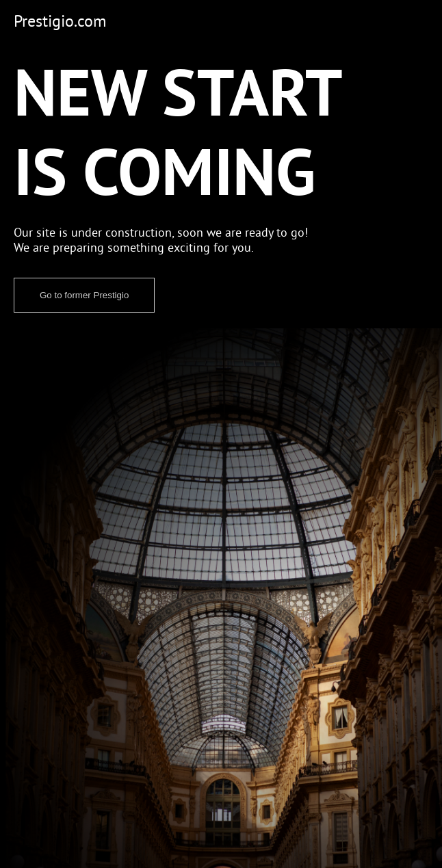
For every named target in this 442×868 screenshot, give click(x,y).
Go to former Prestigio (84, 295)
